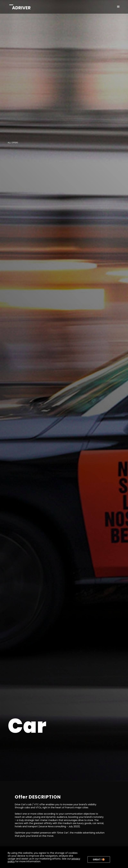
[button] (118, 7)
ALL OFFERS (13, 143)
